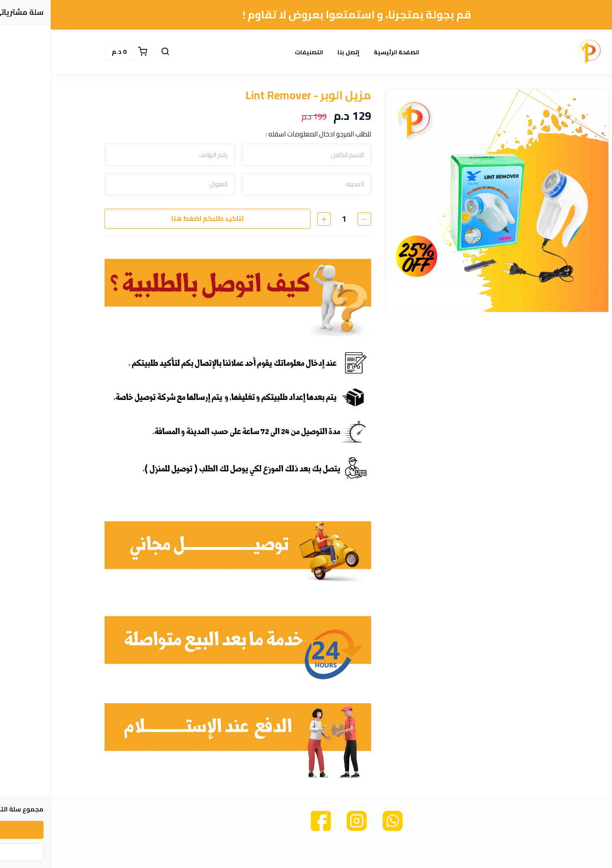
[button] (114, 52)
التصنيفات (258, 52)
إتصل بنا (298, 52)
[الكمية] (293, 219)
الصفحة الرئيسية (346, 52)
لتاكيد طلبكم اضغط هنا (157, 218)
